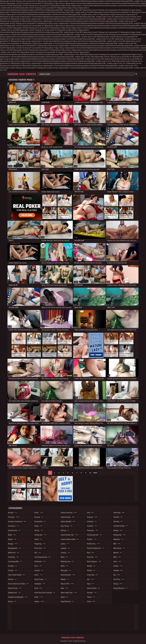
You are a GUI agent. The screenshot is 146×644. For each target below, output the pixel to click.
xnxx (117, 561)
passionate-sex (95, 535)
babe (12, 535)
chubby (13, 566)
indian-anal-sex (69, 513)
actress (13, 513)
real (91, 553)
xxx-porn (119, 579)
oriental (92, 521)
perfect (92, 539)
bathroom (14, 553)
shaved (92, 593)
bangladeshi (15, 548)
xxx (117, 575)
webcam (118, 539)
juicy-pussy (67, 526)
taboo (91, 597)
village (118, 530)
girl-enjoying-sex (43, 557)
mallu (65, 566)
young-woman (121, 588)
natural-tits (67, 584)
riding (91, 570)
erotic (39, 513)
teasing (118, 521)
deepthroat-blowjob (18, 597)
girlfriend (40, 561)
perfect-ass (94, 544)
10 (90, 473)
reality (91, 566)
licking (66, 553)
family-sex (41, 535)
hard (39, 588)
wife (117, 557)
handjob (40, 584)
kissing (65, 530)
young (118, 584)
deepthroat (15, 593)
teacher (118, 517)
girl (38, 553)
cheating (14, 557)
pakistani (93, 530)
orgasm (92, 517)
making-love (67, 561)
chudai (13, 570)
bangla (13, 544)
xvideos (118, 570)
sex (91, 579)
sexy (91, 584)
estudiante (40, 521)
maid (64, 557)
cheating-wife (15, 561)
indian (39, 601)
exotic (39, 526)
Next (95, 473)
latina (65, 544)
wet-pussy (119, 548)
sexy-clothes (94, 588)
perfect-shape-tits (96, 548)
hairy (39, 575)
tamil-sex (119, 513)
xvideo (118, 566)
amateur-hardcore (17, 521)
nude (65, 597)
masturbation (68, 575)
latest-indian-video (70, 539)
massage (66, 570)
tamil (91, 601)
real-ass (92, 557)
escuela (39, 517)
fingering (40, 544)
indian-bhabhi (68, 521)
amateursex (14, 530)
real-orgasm (94, 561)
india (39, 597)
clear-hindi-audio (17, 575)
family (39, 530)
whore (118, 553)
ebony (12, 601)
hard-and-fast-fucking (45, 593)
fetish (39, 539)
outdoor (92, 526)
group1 (39, 570)
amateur (14, 517)
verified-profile (121, 526)
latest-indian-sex (70, 535)
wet (117, 544)
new (65, 588)
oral (91, 513)
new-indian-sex (69, 593)
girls (38, 566)
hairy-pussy (41, 579)
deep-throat (15, 588)
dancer (13, 579)
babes (12, 539)
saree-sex (93, 575)
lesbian (65, 548)
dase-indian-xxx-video (19, 584)
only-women (68, 601)
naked (65, 579)
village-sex (120, 535)
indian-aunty (68, 517)
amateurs (14, 526)
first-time (40, 548)
